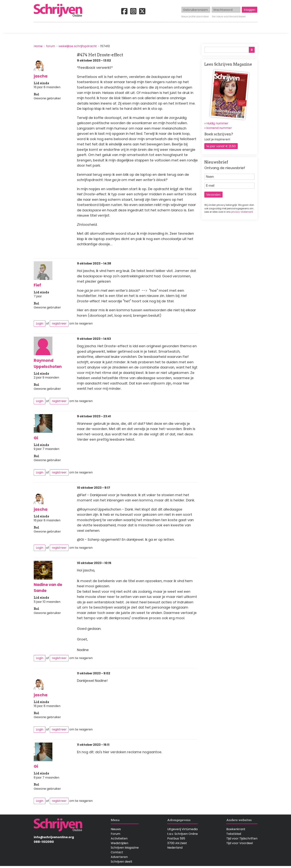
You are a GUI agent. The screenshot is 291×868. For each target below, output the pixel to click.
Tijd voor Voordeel (240, 843)
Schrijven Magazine (125, 848)
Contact (251, 28)
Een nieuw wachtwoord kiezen (229, 17)
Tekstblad (234, 834)
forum (51, 46)
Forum (115, 834)
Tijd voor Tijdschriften (242, 838)
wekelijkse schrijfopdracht (78, 46)
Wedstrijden (133, 28)
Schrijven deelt (122, 862)
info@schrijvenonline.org (54, 837)
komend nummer (219, 128)
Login (40, 323)
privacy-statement (242, 212)
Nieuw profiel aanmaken (195, 17)
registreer (59, 323)
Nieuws (116, 829)
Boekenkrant (236, 829)
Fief (37, 285)
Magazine (200, 28)
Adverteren (119, 857)
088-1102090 (44, 842)
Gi (36, 438)
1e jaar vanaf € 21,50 (221, 146)
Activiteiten (167, 28)
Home (38, 28)
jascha (41, 76)
